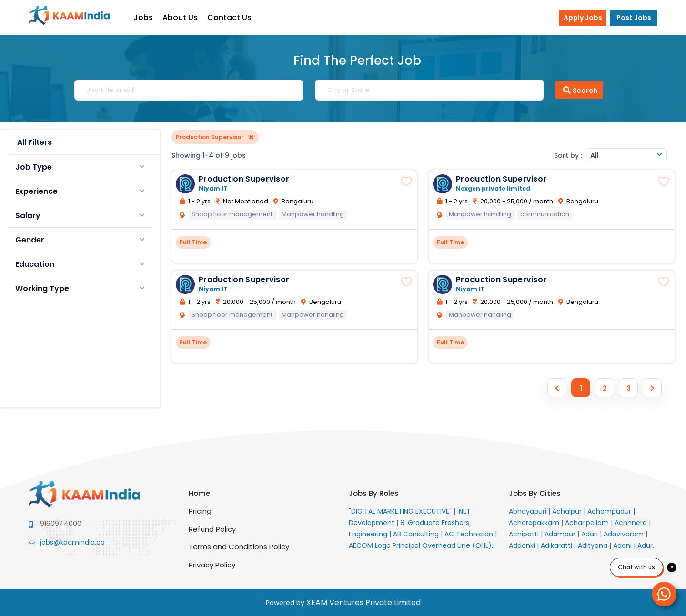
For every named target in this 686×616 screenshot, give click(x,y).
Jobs (148, 17)
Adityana (594, 545)
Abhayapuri (529, 511)
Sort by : (568, 155)
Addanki (523, 545)
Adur (646, 545)
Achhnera (632, 523)
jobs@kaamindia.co (72, 542)
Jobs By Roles (374, 493)
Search (579, 90)
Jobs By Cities (535, 493)
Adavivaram (625, 534)
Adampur (561, 534)
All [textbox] (595, 155)
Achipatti (525, 534)
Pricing (200, 511)
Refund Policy (212, 529)
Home (199, 493)
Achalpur (568, 511)
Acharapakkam (535, 523)
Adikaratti (557, 545)
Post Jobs (634, 18)
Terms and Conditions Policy (239, 547)
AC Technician (470, 534)
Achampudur (610, 511)
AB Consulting (417, 534)
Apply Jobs (583, 18)
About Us (185, 17)
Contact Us (234, 17)
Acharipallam (588, 523)
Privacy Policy (212, 565)
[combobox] (626, 155)
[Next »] (652, 388)
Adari (590, 534)
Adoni (623, 545)
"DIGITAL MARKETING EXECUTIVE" (401, 511)
